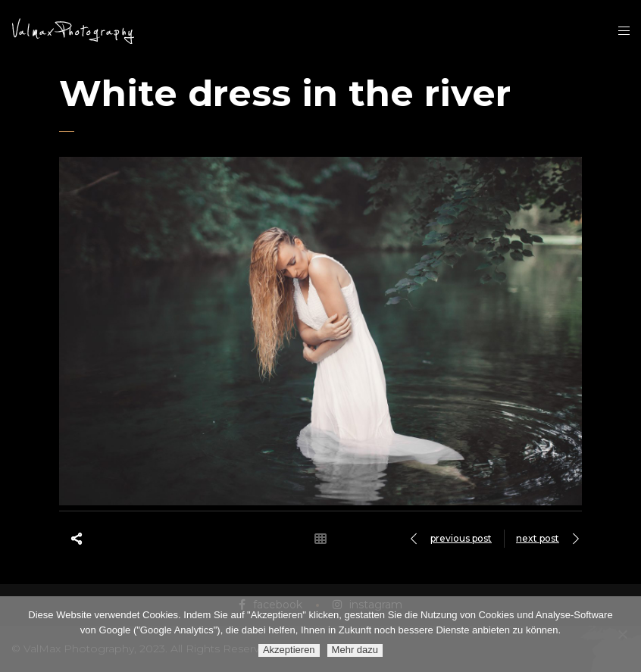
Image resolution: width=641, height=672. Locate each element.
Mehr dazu (355, 650)
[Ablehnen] (622, 634)
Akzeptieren (289, 650)
